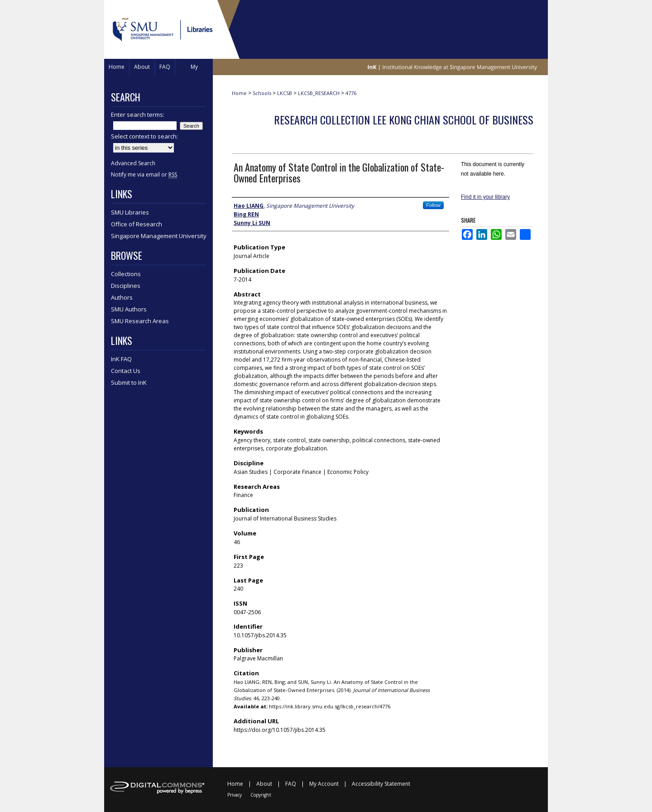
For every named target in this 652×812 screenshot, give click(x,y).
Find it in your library (485, 197)
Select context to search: (144, 136)
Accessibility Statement (381, 784)
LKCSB (285, 93)
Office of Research (137, 224)
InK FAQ (121, 359)
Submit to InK (129, 382)
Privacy (235, 795)
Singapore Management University (159, 236)
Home (239, 93)
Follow (433, 205)
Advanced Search (133, 163)
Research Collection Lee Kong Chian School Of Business (404, 119)
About (264, 784)
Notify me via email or (144, 174)
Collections (126, 274)
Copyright (261, 795)
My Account (324, 784)
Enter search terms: (138, 115)
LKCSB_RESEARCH (319, 93)
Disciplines (126, 286)
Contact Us (126, 371)
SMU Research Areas (140, 321)
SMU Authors (129, 309)
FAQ (291, 784)
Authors (122, 297)
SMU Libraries (130, 212)
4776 (351, 93)
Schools (262, 93)
